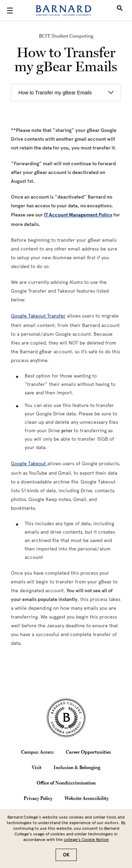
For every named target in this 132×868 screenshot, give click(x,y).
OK (66, 855)
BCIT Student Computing (66, 36)
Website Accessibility (87, 798)
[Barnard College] (64, 11)
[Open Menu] (10, 11)
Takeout (38, 464)
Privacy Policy (38, 798)
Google (20, 464)
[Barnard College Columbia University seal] (66, 718)
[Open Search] (120, 11)
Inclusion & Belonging (77, 767)
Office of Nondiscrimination (66, 783)
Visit (37, 767)
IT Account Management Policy (78, 215)
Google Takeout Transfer (38, 316)
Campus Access (37, 752)
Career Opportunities (89, 752)
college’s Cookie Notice (86, 840)
